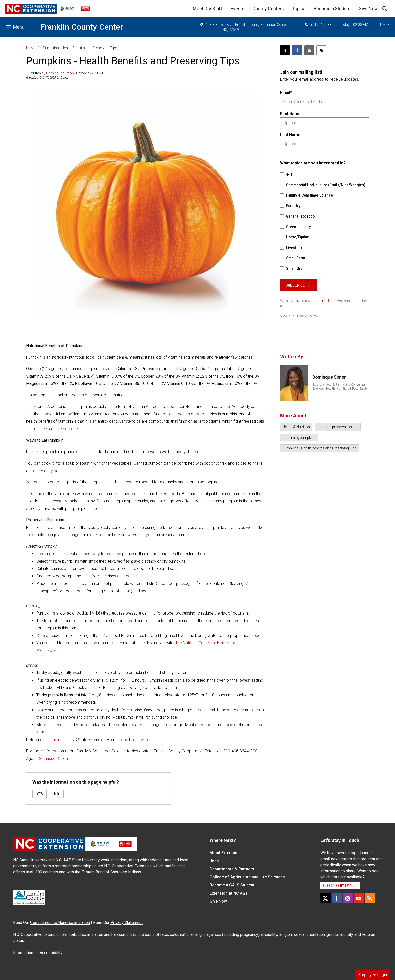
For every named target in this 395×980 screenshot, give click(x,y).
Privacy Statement (126, 922)
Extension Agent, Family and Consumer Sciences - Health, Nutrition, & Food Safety (340, 387)
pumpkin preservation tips (338, 427)
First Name (290, 114)
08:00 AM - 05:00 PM (371, 25)
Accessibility (51, 953)
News (31, 48)
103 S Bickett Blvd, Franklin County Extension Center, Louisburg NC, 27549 (243, 27)
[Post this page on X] (285, 50)
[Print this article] (321, 50)
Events (237, 8)
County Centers (268, 8)
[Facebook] (337, 898)
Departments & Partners (232, 869)
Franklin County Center (82, 27)
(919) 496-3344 (320, 25)
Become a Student (332, 8)
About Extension (225, 853)
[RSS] (370, 898)
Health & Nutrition (296, 427)
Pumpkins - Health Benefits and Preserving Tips (320, 448)
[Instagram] (348, 898)
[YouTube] (359, 898)
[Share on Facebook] (297, 50)
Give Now (368, 8)
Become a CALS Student (232, 885)
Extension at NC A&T (229, 893)
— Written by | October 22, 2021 (65, 73)
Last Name (290, 135)
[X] (325, 898)
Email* (286, 93)
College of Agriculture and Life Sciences (247, 877)
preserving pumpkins (299, 438)
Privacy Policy (306, 316)
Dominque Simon (60, 73)
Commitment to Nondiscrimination (60, 922)
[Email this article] (309, 50)
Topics (299, 8)
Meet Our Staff (208, 8)
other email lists (324, 301)
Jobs (214, 861)
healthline (57, 740)
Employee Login (373, 975)
